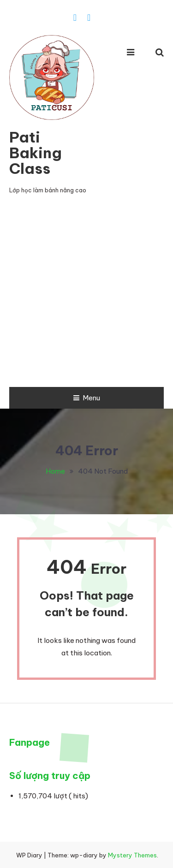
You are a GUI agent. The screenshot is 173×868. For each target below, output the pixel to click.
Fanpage (30, 742)
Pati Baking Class (36, 153)
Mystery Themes (132, 855)
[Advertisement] (86, 296)
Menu (87, 398)
